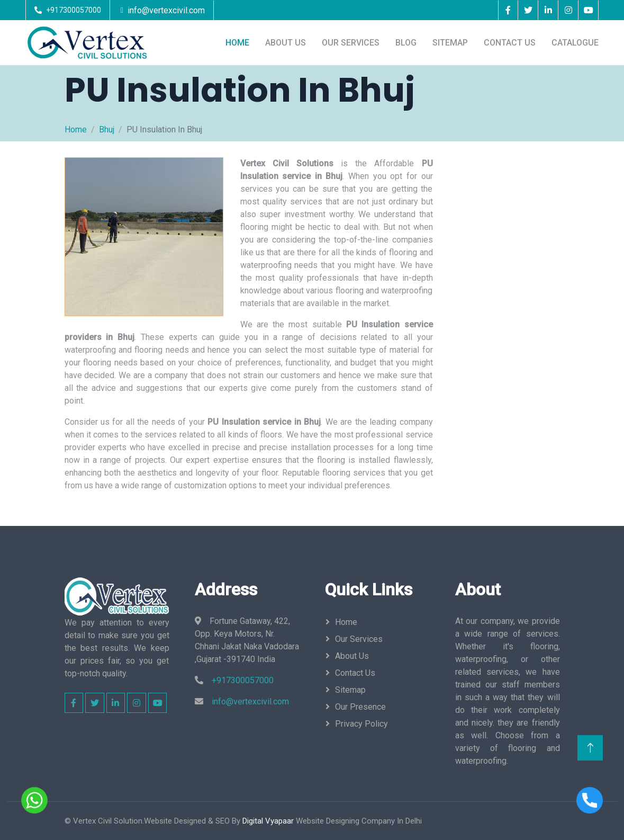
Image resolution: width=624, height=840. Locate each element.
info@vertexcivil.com (166, 10)
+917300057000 (74, 10)
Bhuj (107, 129)
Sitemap (450, 43)
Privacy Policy (361, 724)
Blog (406, 43)
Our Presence (360, 707)
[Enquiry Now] (502, 327)
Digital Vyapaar (268, 821)
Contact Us (510, 43)
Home (237, 43)
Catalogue (575, 43)
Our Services (351, 43)
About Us (286, 43)
